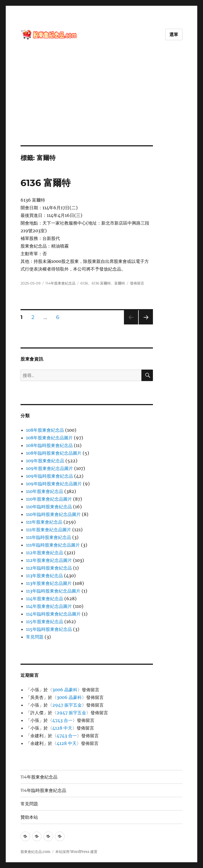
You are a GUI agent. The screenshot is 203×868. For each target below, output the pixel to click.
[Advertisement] (103, 105)
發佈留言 (137, 283)
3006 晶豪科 (65, 690)
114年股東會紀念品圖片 (49, 606)
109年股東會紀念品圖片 (50, 468)
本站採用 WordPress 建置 (76, 852)
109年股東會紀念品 (45, 461)
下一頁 (144, 324)
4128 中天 (62, 728)
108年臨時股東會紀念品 (49, 445)
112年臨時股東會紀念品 (49, 568)
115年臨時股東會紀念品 (49, 629)
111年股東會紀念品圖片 (49, 530)
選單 (174, 35)
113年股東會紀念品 (44, 576)
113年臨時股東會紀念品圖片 (53, 591)
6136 (84, 283)
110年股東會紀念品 (45, 491)
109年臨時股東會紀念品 (50, 476)
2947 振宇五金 (67, 705)
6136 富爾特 (46, 183)
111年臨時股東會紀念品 (49, 537)
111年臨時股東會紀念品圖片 (53, 545)
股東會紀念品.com (35, 852)
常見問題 (35, 637)
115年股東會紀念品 (45, 622)
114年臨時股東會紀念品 (43, 790)
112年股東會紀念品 (45, 553)
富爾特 (120, 283)
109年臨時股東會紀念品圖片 (54, 484)
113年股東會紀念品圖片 (49, 583)
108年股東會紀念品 (45, 430)
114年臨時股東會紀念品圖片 (53, 614)
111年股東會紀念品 (44, 522)
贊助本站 (29, 817)
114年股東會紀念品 (60, 283)
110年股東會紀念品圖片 (49, 499)
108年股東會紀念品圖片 (49, 438)
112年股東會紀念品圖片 (49, 560)
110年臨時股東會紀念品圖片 (53, 514)
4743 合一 (62, 720)
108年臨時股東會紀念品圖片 (54, 453)
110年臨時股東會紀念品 (49, 507)
